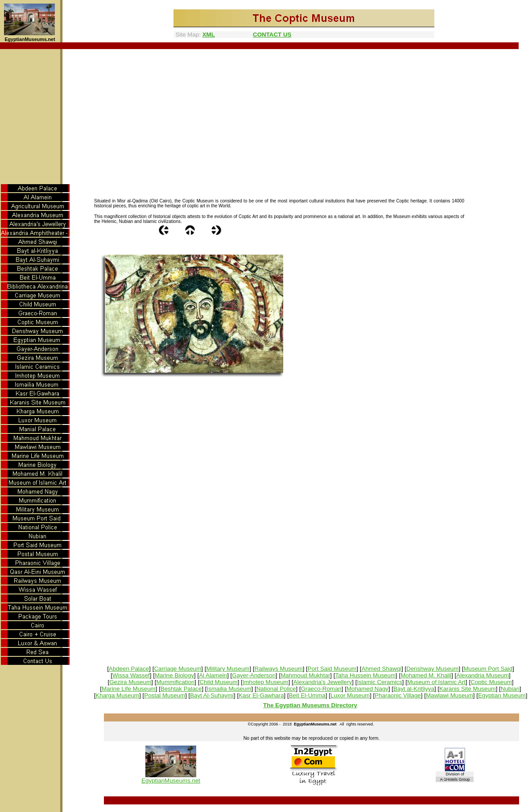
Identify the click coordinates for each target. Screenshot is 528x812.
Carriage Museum (177, 669)
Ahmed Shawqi (382, 669)
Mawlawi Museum (450, 695)
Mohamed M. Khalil (426, 675)
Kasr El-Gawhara (261, 695)
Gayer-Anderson (254, 675)
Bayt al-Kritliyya (414, 689)
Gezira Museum (130, 682)
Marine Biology (174, 675)
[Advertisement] (264, 116)
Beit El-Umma (307, 695)
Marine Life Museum (129, 689)
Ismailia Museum (229, 689)
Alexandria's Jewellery (323, 682)
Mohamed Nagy (367, 689)
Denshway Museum (432, 669)
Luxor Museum (350, 695)
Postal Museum (165, 695)
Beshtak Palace (181, 689)
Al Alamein (213, 675)
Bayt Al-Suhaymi (212, 695)
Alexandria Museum (483, 675)
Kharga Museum (117, 695)
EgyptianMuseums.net (171, 781)
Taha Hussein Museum (365, 675)
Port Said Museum (332, 669)
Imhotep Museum (266, 682)
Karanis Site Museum (468, 689)
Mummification (175, 682)
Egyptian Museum (502, 695)
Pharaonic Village (398, 695)
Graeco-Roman (321, 689)
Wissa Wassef (131, 675)
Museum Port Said (488, 669)
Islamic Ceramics (379, 682)
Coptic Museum (491, 682)
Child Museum (218, 682)
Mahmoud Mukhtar (305, 675)
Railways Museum (279, 669)
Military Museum (228, 669)
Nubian (510, 689)
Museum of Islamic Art (436, 682)
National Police (276, 689)
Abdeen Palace (129, 669)
